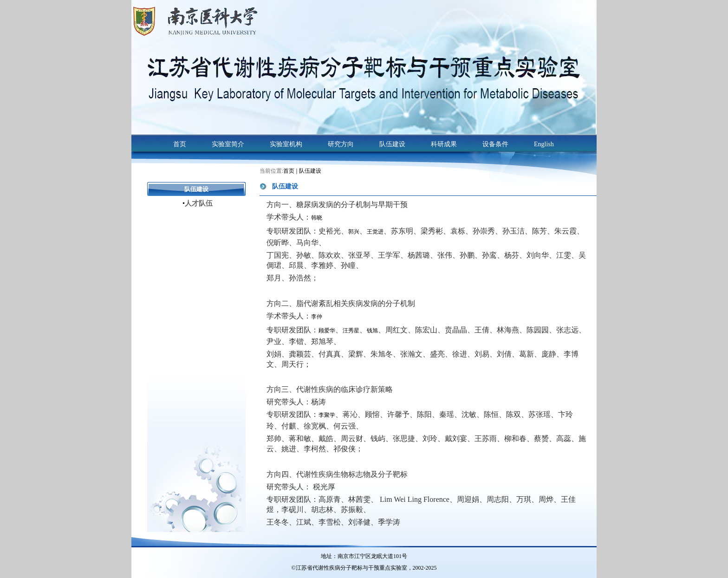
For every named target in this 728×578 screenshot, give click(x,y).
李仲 (317, 317)
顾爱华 (327, 331)
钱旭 (372, 331)
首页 (289, 171)
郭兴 (354, 232)
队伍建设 (310, 171)
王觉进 (375, 232)
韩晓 (317, 218)
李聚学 (327, 415)
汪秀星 (351, 331)
